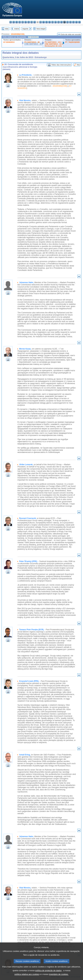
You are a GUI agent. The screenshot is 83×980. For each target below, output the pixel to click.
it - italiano (44, 22)
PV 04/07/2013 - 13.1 (53, 42)
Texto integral (41, 29)
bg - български (11, 22)
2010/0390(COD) (18, 34)
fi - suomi (76, 22)
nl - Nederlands (59, 22)
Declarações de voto (53, 46)
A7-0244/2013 (9, 42)
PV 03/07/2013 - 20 (32, 42)
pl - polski (62, 22)
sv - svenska (79, 22)
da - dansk (20, 22)
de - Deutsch (23, 22)
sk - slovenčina (70, 22)
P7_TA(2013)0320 (72, 42)
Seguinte (25, 29)
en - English (32, 22)
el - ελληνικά (29, 22)
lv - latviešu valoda (47, 22)
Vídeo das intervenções (61, 65)
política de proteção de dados (48, 975)
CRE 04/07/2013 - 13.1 (54, 44)
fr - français (35, 22)
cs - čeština (17, 22)
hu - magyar (53, 22)
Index (7, 29)
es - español (14, 22)
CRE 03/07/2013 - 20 (33, 44)
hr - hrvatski (41, 22)
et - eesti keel (26, 22)
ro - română (67, 22)
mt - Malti (56, 22)
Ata (78, 65)
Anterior (17, 29)
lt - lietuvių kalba (50, 22)
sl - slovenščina (73, 22)
